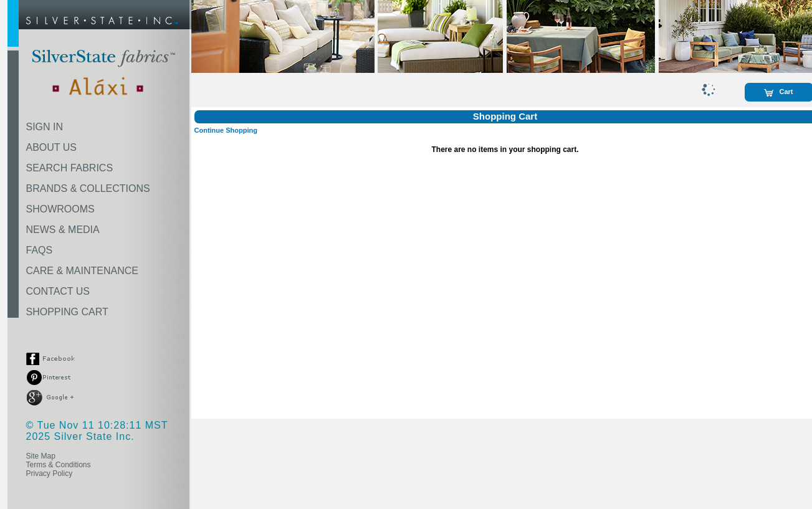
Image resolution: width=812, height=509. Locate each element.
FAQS (40, 250)
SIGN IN (45, 127)
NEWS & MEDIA (63, 230)
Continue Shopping (226, 130)
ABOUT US (52, 147)
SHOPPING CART (67, 312)
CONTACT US (58, 291)
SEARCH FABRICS (70, 168)
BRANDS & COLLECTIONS (88, 188)
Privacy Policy (50, 473)
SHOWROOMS (60, 209)
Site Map (41, 456)
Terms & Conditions (59, 465)
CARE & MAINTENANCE (82, 271)
